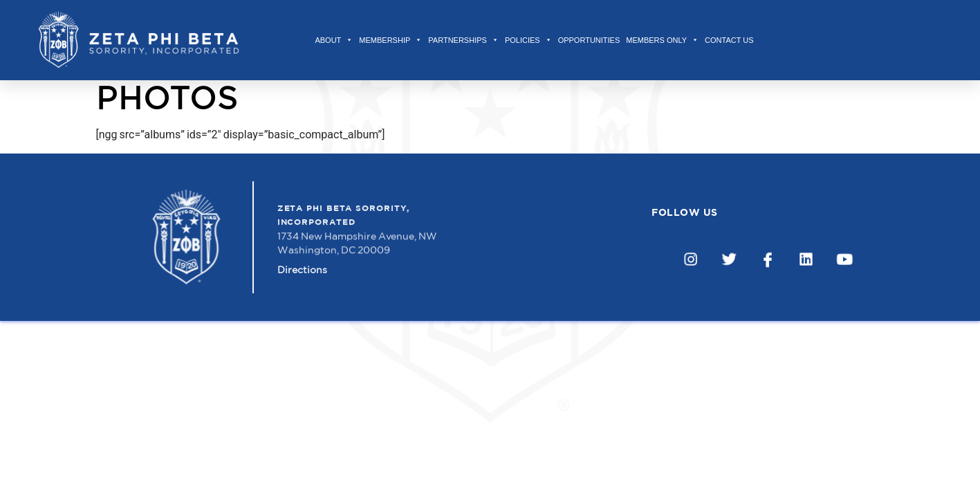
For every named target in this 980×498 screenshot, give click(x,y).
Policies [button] (528, 40)
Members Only (662, 40)
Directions (302, 275)
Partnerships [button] (463, 40)
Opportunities (589, 40)
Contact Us (729, 40)
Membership (390, 40)
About (334, 40)
